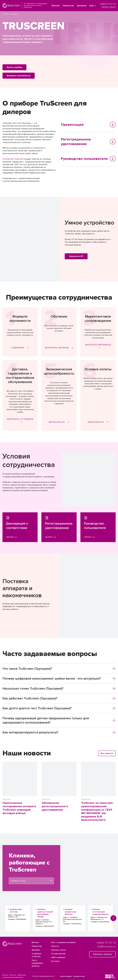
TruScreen (6, 14)
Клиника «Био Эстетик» (16, 911)
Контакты (56, 961)
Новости (55, 946)
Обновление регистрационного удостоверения (55, 806)
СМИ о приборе (58, 957)
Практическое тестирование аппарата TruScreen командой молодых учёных (19, 808)
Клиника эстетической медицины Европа (101, 912)
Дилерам (82, 6)
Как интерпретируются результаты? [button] (59, 732)
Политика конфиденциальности (43, 976)
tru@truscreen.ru (107, 947)
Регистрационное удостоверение (88, 142)
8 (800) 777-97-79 (108, 4)
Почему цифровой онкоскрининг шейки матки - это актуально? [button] (59, 679)
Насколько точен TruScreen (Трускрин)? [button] (59, 689)
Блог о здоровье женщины (63, 942)
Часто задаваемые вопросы (37, 963)
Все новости (107, 753)
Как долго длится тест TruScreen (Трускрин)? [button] (59, 708)
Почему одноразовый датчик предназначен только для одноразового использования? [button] (59, 720)
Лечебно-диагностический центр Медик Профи (45, 913)
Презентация (88, 125)
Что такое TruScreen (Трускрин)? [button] (59, 669)
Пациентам (68, 6)
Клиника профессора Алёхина (71, 912)
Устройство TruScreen (13, 159)
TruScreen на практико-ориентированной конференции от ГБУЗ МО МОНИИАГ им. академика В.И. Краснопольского (97, 811)
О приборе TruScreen (36, 955)
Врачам (56, 6)
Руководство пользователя (88, 159)
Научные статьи (58, 950)
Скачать (11, 537)
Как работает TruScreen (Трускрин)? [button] (59, 698)
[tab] (59, 669)
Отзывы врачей (58, 954)
